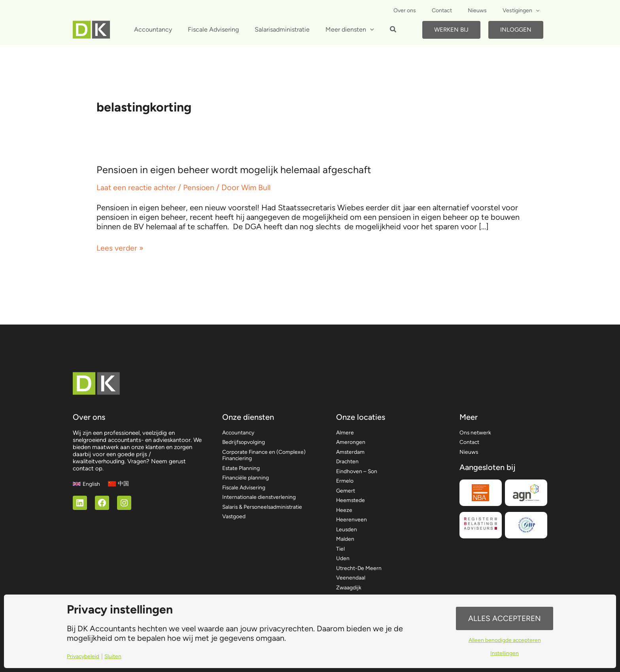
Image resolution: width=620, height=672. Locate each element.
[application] (538, 11)
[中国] (120, 474)
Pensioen (202, 187)
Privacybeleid (84, 656)
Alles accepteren (505, 618)
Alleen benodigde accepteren (505, 641)
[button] (381, 30)
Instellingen (505, 654)
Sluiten (116, 656)
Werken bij (451, 30)
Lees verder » (120, 248)
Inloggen (516, 30)
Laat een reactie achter (137, 187)
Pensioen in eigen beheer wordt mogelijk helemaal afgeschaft (237, 170)
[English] (87, 474)
